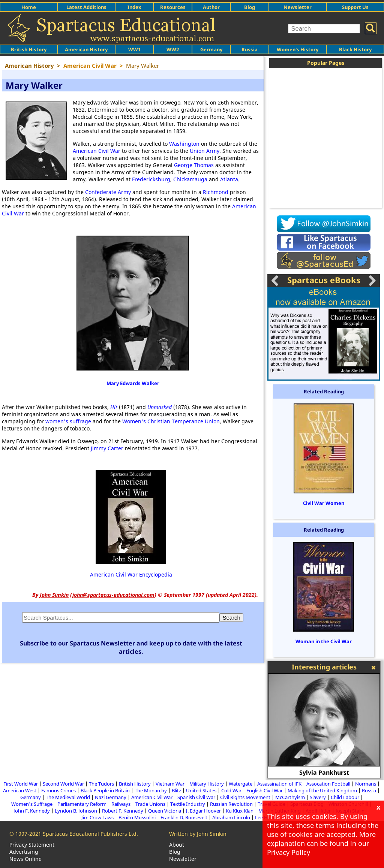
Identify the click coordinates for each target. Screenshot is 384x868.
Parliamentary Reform (82, 804)
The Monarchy (151, 790)
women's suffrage (68, 421)
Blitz (176, 790)
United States (201, 790)
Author (211, 7)
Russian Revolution (231, 804)
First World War (21, 784)
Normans (366, 784)
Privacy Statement (32, 845)
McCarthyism (290, 797)
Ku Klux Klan (240, 811)
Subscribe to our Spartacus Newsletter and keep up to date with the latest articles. (131, 647)
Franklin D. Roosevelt (184, 817)
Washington (184, 144)
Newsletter (298, 7)
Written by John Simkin (198, 834)
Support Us (355, 7)
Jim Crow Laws (97, 817)
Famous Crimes (58, 790)
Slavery (318, 797)
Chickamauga (190, 179)
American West (20, 790)
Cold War (231, 790)
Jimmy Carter (107, 448)
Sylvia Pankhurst (324, 772)
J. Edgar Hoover (203, 811)
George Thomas (194, 165)
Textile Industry (188, 804)
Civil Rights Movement (245, 797)
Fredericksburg (151, 179)
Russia (250, 49)
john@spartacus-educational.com (113, 595)
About (177, 845)
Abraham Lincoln (231, 817)
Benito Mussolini (137, 817)
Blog (250, 7)
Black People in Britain (105, 790)
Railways (121, 804)
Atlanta (229, 179)
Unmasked (160, 407)
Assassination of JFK (279, 784)
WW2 (173, 49)
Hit (114, 407)
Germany (211, 49)
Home (29, 7)
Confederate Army (108, 192)
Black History (355, 49)
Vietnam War (170, 784)
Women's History (298, 49)
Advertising (24, 852)
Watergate (241, 784)
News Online (25, 859)
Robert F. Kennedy (123, 811)
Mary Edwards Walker (133, 383)
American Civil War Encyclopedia (131, 574)
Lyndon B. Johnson (76, 811)
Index (134, 7)
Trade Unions (150, 804)
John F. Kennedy (32, 811)
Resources (173, 7)
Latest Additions (86, 7)
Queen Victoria (165, 811)
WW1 (134, 49)
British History (135, 784)
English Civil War (265, 790)
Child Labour (345, 797)
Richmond (216, 192)
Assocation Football (328, 784)
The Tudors (101, 784)
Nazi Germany (111, 797)
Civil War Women (324, 503)
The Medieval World (68, 797)
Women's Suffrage (32, 804)
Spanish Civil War (196, 797)
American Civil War (97, 151)
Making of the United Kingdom (322, 790)
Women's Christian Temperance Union (171, 421)
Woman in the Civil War (324, 641)
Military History (207, 784)
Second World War (63, 784)
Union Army (205, 151)
